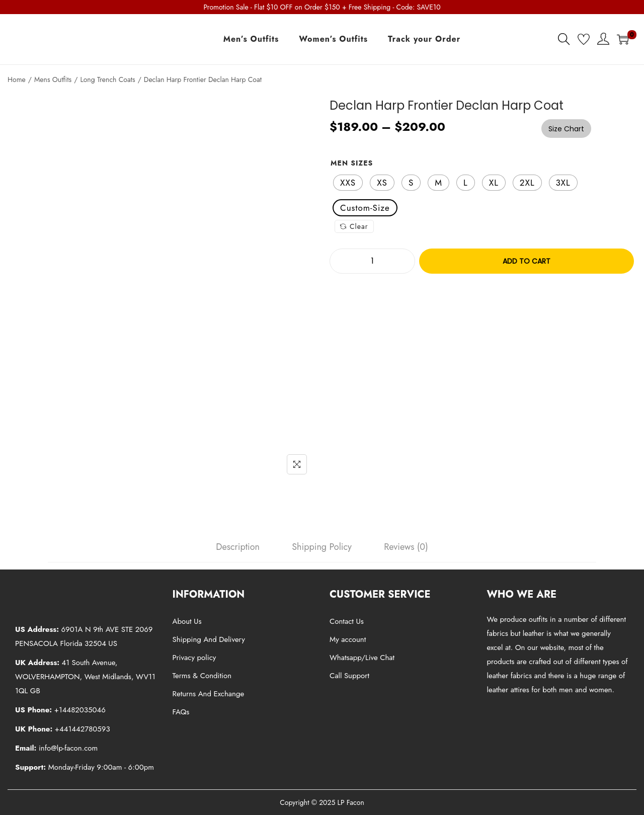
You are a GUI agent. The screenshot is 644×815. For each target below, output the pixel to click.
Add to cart (527, 261)
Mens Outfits (53, 79)
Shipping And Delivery (209, 639)
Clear (354, 226)
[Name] (297, 464)
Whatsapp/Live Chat (362, 658)
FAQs (181, 712)
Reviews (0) (406, 547)
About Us (187, 621)
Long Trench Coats (107, 79)
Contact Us (347, 621)
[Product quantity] (372, 261)
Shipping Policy (322, 547)
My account (348, 639)
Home (17, 79)
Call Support (349, 676)
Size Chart (566, 129)
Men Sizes (352, 163)
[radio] (348, 183)
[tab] (238, 547)
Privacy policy (194, 658)
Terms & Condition (202, 676)
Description (238, 547)
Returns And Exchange (209, 694)
